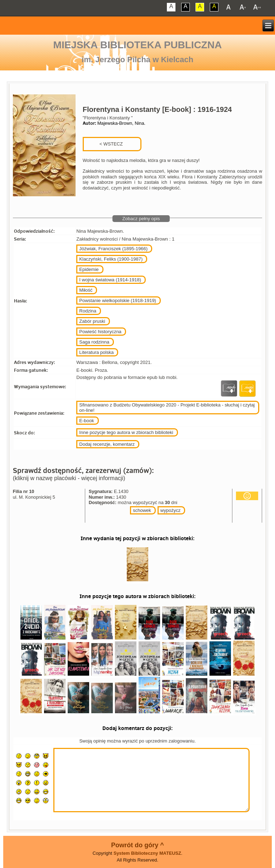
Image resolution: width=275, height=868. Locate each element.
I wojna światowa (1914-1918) (110, 280)
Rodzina (88, 311)
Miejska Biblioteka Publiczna (138, 45)
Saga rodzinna (94, 342)
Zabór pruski (92, 321)
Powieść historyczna (100, 332)
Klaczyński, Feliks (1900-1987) (111, 259)
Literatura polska (96, 352)
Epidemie (89, 269)
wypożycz (170, 510)
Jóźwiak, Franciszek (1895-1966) (113, 249)
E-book (86, 421)
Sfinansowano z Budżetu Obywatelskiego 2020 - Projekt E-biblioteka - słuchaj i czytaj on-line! (167, 408)
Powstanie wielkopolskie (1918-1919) (118, 300)
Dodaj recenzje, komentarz (107, 444)
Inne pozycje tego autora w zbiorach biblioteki (126, 432)
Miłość (86, 290)
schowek (142, 510)
